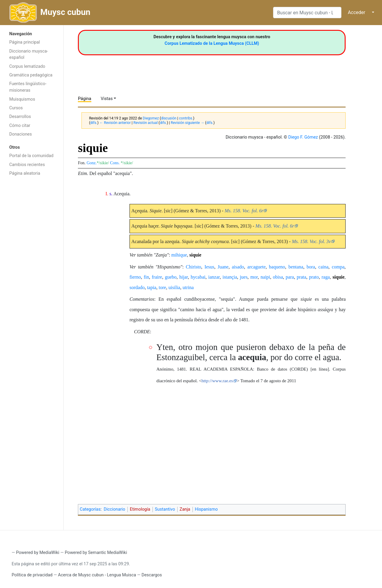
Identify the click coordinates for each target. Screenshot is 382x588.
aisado (238, 267)
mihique (179, 255)
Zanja (185, 509)
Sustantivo (165, 509)
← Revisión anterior (115, 123)
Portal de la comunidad (31, 156)
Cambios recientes (27, 165)
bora (311, 267)
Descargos (152, 575)
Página (84, 99)
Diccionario (115, 509)
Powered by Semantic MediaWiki (96, 553)
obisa (278, 277)
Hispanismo (206, 509)
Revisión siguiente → (187, 123)
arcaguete (257, 267)
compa (338, 267)
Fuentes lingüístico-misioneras (28, 87)
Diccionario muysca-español (29, 54)
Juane (223, 267)
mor (254, 277)
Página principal (25, 42)
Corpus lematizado (27, 66)
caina (324, 267)
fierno (135, 277)
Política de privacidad (32, 575)
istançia (230, 277)
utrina (188, 287)
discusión (169, 118)
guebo (171, 277)
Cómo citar (20, 126)
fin (146, 277)
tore (162, 287)
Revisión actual (145, 123)
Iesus (209, 267)
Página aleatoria (25, 173)
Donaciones (21, 134)
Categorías (90, 509)
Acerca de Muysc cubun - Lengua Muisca (97, 575)
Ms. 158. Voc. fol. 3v (311, 241)
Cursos (16, 108)
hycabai (198, 277)
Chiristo (194, 267)
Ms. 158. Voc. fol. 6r (244, 211)
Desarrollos (20, 117)
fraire (157, 277)
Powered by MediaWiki (38, 553)
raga (326, 277)
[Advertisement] (32, 274)
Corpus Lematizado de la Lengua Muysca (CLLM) (212, 43)
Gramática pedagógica (31, 75)
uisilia (174, 287)
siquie (195, 255)
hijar (184, 277)
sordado (137, 287)
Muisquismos (22, 99)
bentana (296, 267)
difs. (94, 123)
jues (244, 277)
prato (314, 277)
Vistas (107, 99)
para (290, 277)
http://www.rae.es (217, 381)
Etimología (140, 509)
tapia (152, 287)
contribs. (186, 118)
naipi (265, 277)
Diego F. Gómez (303, 137)
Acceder (356, 12)
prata (301, 277)
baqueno (277, 267)
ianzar (214, 277)
